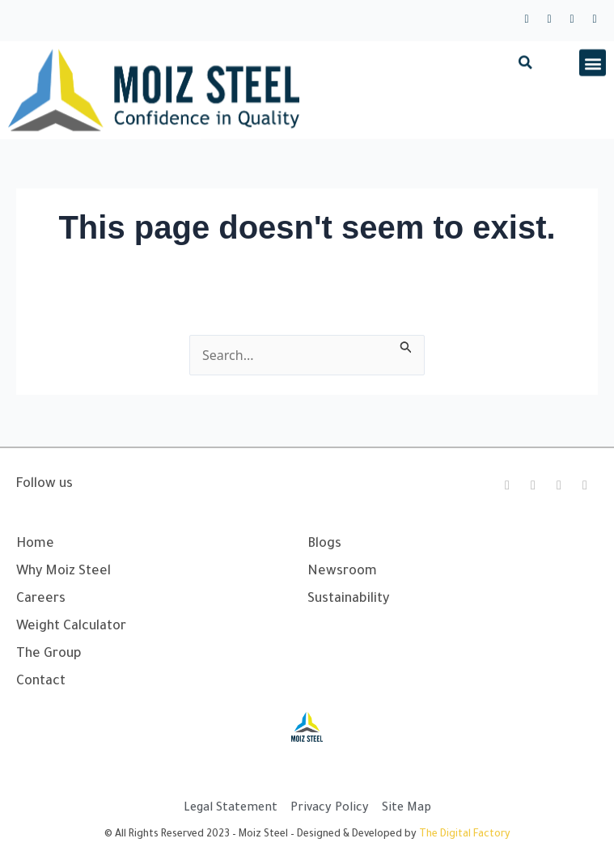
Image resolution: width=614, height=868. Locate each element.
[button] (525, 73)
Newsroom (342, 572)
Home (35, 544)
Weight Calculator (71, 627)
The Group (49, 654)
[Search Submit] (406, 345)
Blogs (324, 544)
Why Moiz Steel (64, 572)
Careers (41, 599)
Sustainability (348, 599)
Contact (41, 682)
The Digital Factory (465, 835)
